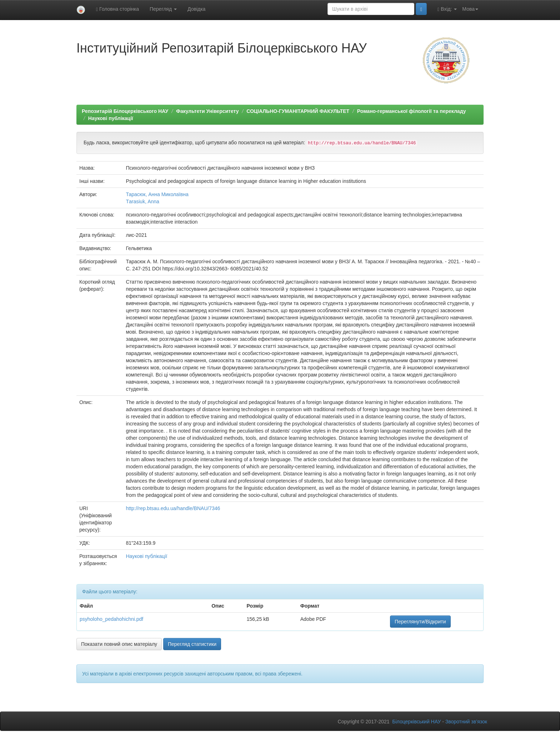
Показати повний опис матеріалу (119, 644)
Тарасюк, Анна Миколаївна (157, 194)
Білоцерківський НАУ (416, 722)
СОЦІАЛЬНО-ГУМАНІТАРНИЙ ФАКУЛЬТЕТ (298, 111)
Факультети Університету (207, 111)
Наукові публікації (111, 118)
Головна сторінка (117, 9)
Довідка (196, 9)
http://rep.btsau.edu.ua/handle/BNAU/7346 (173, 508)
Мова (470, 9)
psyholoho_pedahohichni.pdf (111, 619)
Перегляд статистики (192, 644)
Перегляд (163, 9)
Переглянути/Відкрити (420, 622)
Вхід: (447, 9)
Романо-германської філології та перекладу (412, 111)
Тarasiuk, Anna (142, 201)
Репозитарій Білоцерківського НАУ (125, 111)
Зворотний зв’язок (466, 722)
